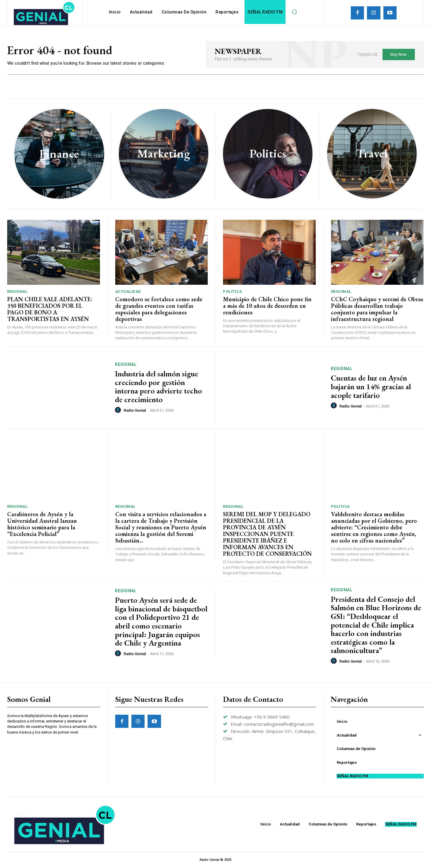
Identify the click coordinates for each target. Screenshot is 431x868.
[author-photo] (119, 410)
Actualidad (128, 291)
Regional (17, 291)
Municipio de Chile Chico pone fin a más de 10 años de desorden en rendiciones (267, 306)
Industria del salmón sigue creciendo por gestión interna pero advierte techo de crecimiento (158, 387)
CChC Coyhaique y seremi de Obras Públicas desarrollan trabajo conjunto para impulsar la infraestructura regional (377, 309)
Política (232, 291)
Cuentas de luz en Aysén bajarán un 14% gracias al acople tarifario (371, 386)
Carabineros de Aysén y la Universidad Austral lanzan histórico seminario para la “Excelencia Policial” (42, 524)
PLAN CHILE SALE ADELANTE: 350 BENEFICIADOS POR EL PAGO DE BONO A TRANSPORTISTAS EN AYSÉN (50, 309)
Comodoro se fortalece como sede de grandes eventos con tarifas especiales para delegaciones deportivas (159, 309)
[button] (294, 12)
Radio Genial (135, 410)
